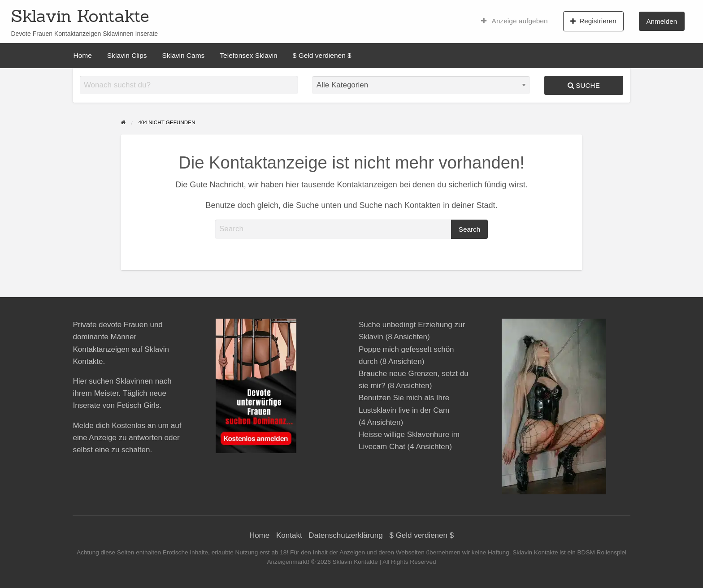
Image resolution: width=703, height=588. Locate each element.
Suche (584, 85)
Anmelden (662, 21)
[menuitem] (514, 21)
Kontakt (289, 535)
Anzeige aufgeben (514, 21)
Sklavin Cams (184, 55)
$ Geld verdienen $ (322, 55)
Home (83, 55)
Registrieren (593, 21)
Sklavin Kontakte (80, 16)
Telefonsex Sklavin (248, 55)
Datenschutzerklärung (345, 535)
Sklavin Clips (127, 55)
